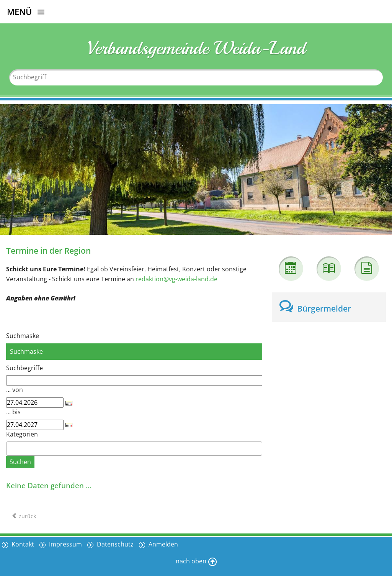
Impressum (65, 544)
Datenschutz (114, 544)
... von (15, 390)
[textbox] (11, 448)
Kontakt (22, 544)
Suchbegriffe (24, 368)
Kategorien (22, 434)
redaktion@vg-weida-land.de (176, 279)
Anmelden (163, 544)
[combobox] (134, 449)
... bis (13, 412)
